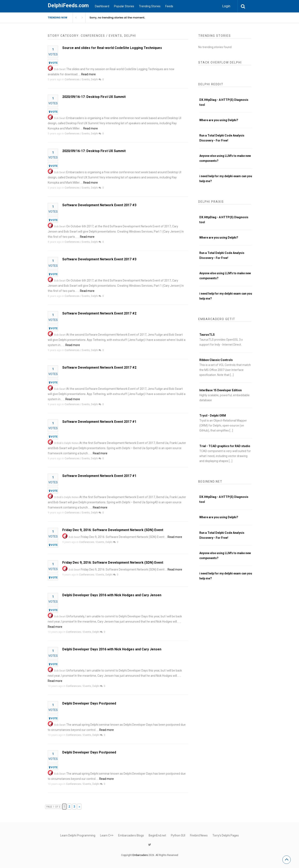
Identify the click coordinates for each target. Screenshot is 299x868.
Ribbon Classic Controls (216, 360)
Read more (88, 74)
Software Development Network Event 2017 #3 (99, 205)
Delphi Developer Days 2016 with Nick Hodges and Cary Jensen (112, 595)
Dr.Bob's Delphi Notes (66, 443)
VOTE (53, 63)
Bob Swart (60, 69)
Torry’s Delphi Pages (226, 835)
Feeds (169, 6)
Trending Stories (150, 6)
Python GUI (178, 835)
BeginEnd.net (157, 835)
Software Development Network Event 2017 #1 (99, 422)
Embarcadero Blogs (131, 835)
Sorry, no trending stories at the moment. (117, 18)
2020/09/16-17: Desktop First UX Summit (94, 97)
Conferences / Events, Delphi (81, 79)
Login (226, 6)
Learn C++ (107, 835)
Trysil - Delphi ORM (213, 416)
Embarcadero (140, 855)
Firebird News (199, 835)
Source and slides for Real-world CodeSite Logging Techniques (112, 48)
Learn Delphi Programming (78, 835)
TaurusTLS (207, 335)
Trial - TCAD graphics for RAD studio (225, 446)
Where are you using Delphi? (219, 120)
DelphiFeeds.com (68, 5)
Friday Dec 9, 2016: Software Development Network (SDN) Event (113, 530)
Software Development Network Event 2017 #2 (99, 313)
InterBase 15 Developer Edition (221, 390)
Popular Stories (124, 6)
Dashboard (102, 6)
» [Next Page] (79, 807)
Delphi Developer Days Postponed (89, 703)
